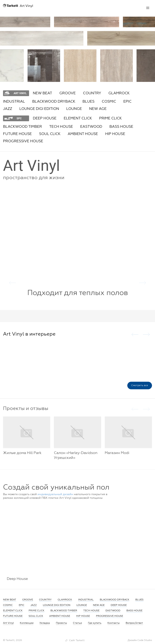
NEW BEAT (42, 93)
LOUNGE (74, 109)
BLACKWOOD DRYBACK (54, 102)
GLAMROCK (119, 93)
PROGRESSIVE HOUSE (23, 141)
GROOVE (68, 93)
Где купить (95, 623)
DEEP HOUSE (45, 118)
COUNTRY (92, 93)
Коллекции (27, 623)
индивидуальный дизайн (55, 497)
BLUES (88, 102)
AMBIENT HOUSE (83, 134)
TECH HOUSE (61, 127)
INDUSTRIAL (14, 102)
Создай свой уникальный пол (56, 490)
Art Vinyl (18, 6)
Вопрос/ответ (134, 623)
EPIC (127, 102)
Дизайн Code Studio (140, 640)
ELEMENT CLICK (78, 118)
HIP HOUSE (115, 134)
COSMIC (109, 102)
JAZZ (8, 109)
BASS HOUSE (121, 127)
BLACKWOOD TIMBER (22, 127)
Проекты (61, 623)
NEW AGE (98, 109)
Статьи (77, 623)
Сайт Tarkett (77, 641)
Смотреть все (140, 386)
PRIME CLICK (110, 118)
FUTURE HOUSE (17, 134)
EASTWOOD (91, 127)
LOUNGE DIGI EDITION (39, 109)
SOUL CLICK (50, 134)
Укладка (45, 623)
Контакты (114, 623)
